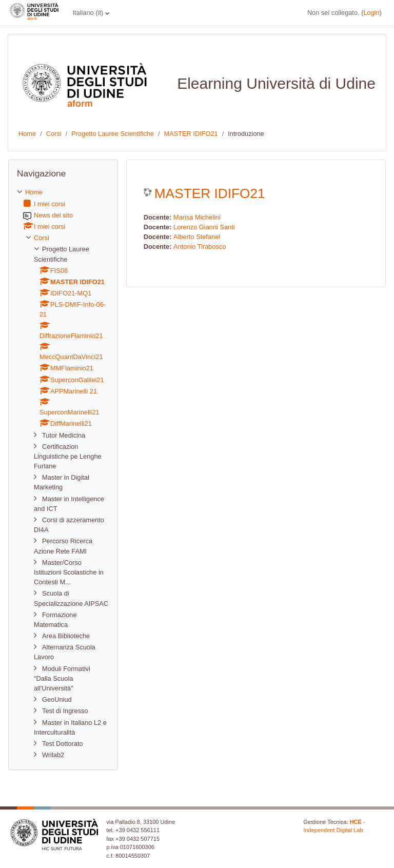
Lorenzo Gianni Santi (204, 227)
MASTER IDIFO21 (191, 134)
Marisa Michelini (197, 217)
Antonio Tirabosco (200, 246)
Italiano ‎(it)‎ (88, 13)
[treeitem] (63, 474)
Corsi (54, 134)
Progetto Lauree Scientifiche (113, 134)
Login (371, 13)
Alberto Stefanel (197, 237)
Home (27, 134)
